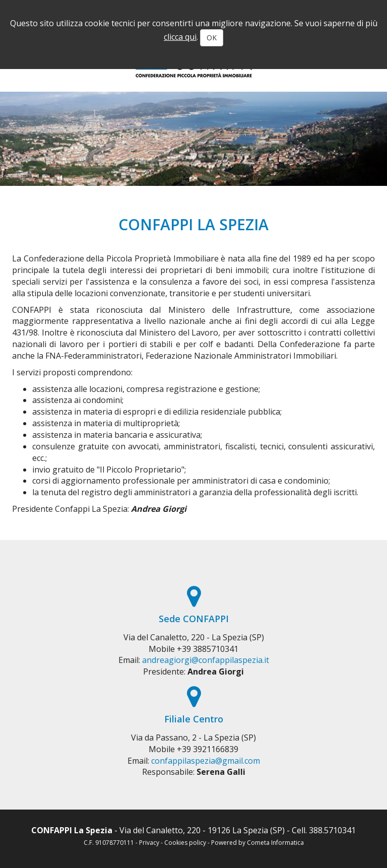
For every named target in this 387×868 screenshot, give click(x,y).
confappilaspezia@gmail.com (206, 761)
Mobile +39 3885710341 (193, 649)
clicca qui (180, 37)
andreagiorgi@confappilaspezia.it (206, 660)
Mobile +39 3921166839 (193, 749)
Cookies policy (185, 843)
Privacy (149, 843)
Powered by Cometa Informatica (257, 843)
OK (212, 38)
